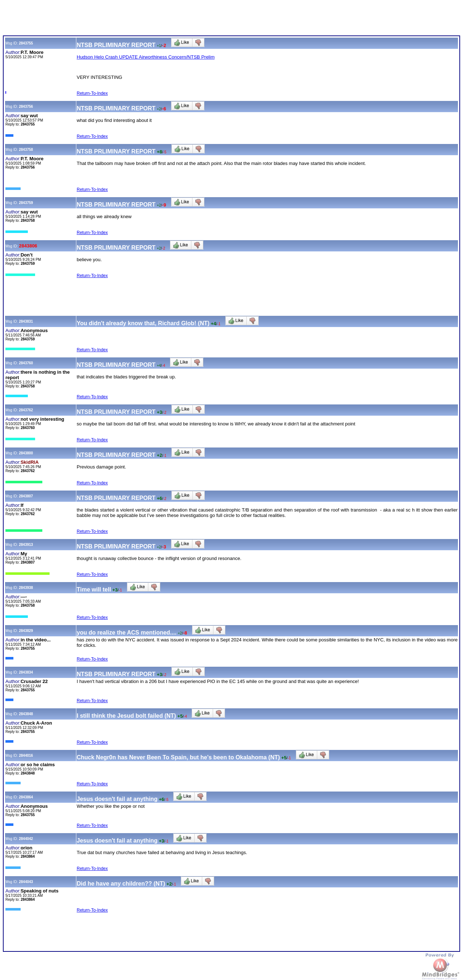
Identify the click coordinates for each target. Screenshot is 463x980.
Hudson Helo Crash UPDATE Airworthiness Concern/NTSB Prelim (146, 57)
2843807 (26, 496)
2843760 (26, 363)
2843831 (26, 321)
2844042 (26, 839)
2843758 (26, 150)
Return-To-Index (92, 93)
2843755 (26, 43)
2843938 (26, 588)
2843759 (26, 203)
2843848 (26, 714)
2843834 (26, 672)
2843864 (26, 797)
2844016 (26, 756)
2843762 (26, 410)
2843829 (26, 631)
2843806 (28, 246)
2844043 (26, 882)
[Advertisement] (135, 19)
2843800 (26, 453)
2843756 (26, 107)
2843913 (26, 545)
